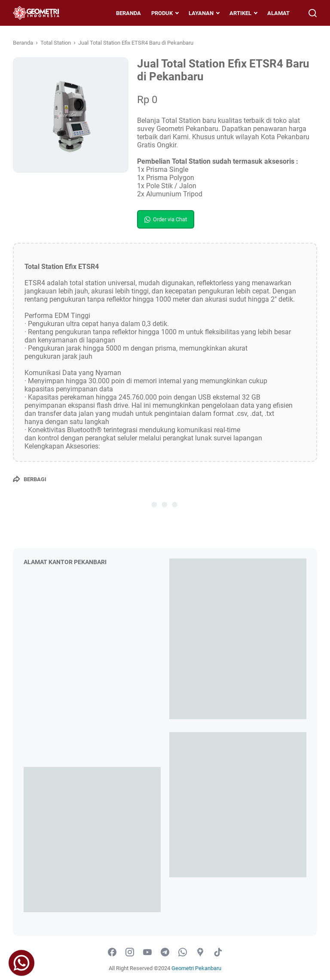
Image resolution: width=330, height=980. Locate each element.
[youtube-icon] (147, 953)
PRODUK (162, 13)
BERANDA (128, 13)
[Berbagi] (30, 479)
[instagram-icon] (130, 953)
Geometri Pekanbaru (196, 968)
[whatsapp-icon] (183, 953)
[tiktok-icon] (218, 953)
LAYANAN (201, 13)
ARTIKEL (240, 13)
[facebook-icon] (112, 953)
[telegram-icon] (165, 953)
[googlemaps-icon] (200, 953)
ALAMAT (278, 13)
